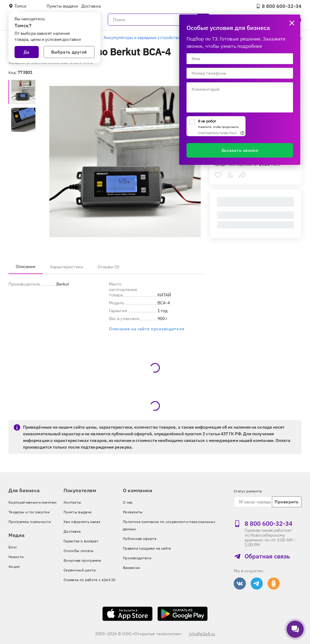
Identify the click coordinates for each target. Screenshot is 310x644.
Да (27, 52)
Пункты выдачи (62, 6)
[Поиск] (159, 20)
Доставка (91, 6)
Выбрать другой (69, 52)
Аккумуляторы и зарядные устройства (142, 38)
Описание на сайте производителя (147, 329)
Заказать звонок (240, 150)
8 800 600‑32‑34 (279, 6)
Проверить (287, 502)
